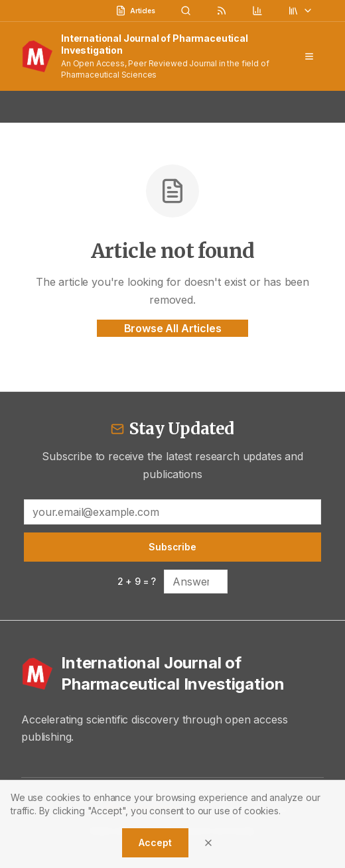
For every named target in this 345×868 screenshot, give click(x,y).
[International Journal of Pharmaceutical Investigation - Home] (172, 674)
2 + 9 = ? (137, 581)
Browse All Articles (173, 328)
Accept (155, 842)
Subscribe (172, 547)
